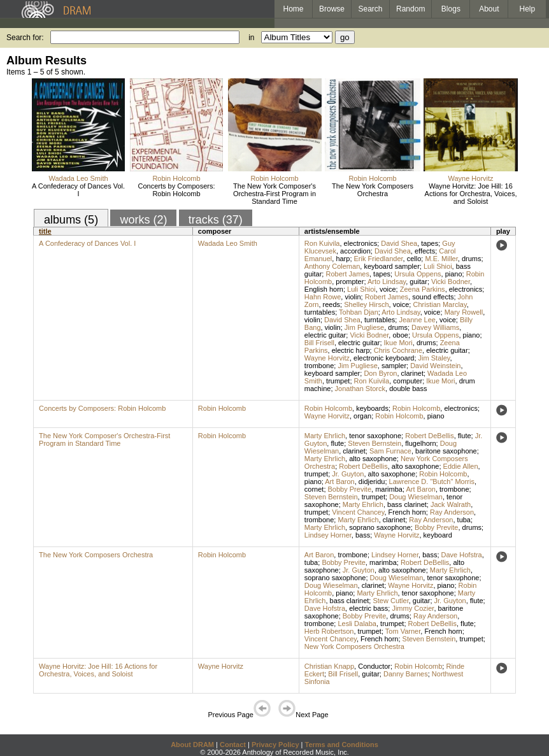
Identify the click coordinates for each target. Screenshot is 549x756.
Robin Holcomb (176, 178)
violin (353, 297)
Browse (332, 9)
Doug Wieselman (416, 497)
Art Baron (339, 481)
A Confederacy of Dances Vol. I (78, 190)
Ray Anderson (452, 512)
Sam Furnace (390, 451)
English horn (324, 289)
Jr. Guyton (348, 474)
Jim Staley (434, 358)
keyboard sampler (391, 266)
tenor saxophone (375, 436)
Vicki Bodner (451, 282)
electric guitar (325, 335)
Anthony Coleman (332, 266)
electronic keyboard (384, 358)
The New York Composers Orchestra (373, 190)
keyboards (372, 408)
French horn (407, 512)
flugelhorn (420, 443)
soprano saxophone (380, 527)
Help (528, 9)
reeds (332, 304)
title (45, 231)
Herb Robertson (329, 631)
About (489, 9)
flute (465, 436)
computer (408, 381)
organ (362, 416)
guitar (418, 282)
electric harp (351, 350)
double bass (408, 389)
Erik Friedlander (379, 259)
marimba (389, 489)
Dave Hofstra (462, 555)
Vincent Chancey (358, 512)
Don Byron (380, 373)
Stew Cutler (390, 601)
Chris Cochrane (398, 350)
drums (472, 259)
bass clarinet (407, 504)
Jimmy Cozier (413, 608)
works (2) (143, 220)
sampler (394, 366)
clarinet (412, 373)
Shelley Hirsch (366, 304)
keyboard (438, 535)
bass (363, 535)
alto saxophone (373, 459)
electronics (361, 243)
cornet (314, 489)
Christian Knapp (329, 666)
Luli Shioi (438, 266)
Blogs (451, 9)
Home (293, 9)
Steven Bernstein (374, 443)
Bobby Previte (350, 489)
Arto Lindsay (387, 282)
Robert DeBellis (429, 436)
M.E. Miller (441, 259)
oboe (400, 335)
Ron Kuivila (322, 243)
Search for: (25, 38)
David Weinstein (435, 366)
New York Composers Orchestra (354, 646)
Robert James (347, 274)
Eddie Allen (461, 466)
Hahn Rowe (323, 297)
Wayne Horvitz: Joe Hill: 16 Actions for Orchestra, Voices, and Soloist (471, 194)
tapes (430, 243)
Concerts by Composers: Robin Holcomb (176, 190)
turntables (320, 312)
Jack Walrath (451, 504)
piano (454, 274)
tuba (464, 520)
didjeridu (372, 481)
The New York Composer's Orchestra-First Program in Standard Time (274, 194)
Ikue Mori (398, 343)
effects (425, 251)
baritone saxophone (446, 451)
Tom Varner (403, 631)
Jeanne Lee (417, 320)
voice (388, 289)
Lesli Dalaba (357, 624)
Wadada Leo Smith (78, 178)
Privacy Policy (275, 745)
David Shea (399, 243)
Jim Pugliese (364, 327)
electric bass (368, 608)
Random (410, 9)
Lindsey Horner (328, 535)
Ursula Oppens (417, 274)
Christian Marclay (439, 304)
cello (414, 259)
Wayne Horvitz (470, 178)
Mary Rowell (464, 312)
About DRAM (192, 745)
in (251, 38)
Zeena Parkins (423, 289)
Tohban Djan (359, 312)
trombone (319, 366)
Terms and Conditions (342, 745)
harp (343, 259)
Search (371, 9)
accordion (355, 251)
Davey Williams (435, 327)
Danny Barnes (406, 674)
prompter (350, 282)
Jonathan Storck (360, 389)
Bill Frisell (319, 343)
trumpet (338, 381)
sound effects (433, 297)
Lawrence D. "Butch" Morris (432, 481)
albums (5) (71, 220)
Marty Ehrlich (325, 436)
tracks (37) (216, 220)
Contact (233, 745)
